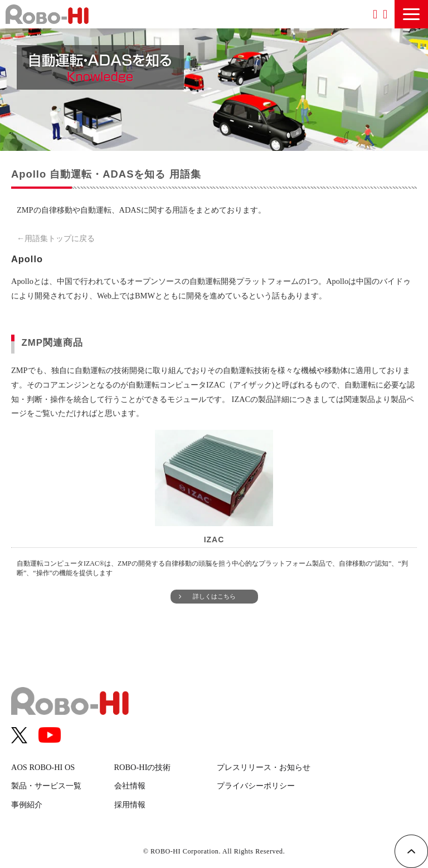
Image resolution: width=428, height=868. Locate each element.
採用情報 (130, 805)
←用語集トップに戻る (56, 238)
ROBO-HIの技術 (143, 767)
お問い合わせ (385, 14)
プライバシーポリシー (256, 786)
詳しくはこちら (214, 596)
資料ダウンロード (375, 14)
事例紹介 (27, 805)
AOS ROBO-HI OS (43, 767)
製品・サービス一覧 (46, 786)
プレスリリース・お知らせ (264, 767)
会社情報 (130, 786)
